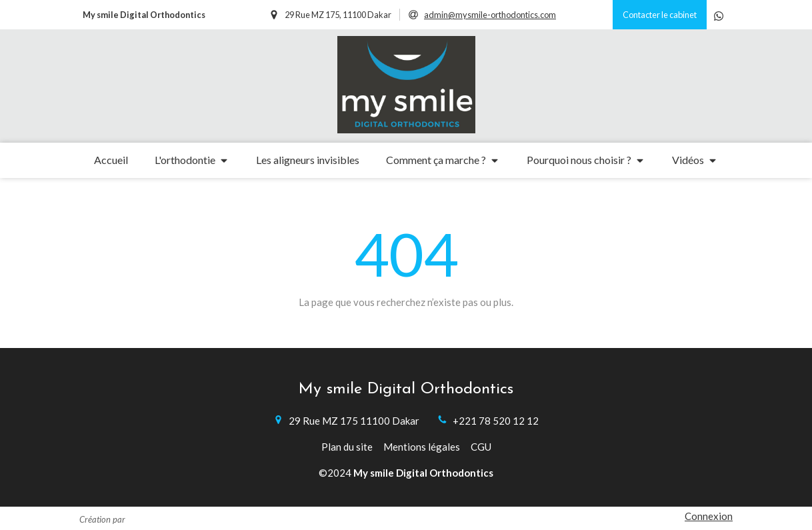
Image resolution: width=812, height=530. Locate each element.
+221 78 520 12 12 (496, 421)
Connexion (709, 516)
